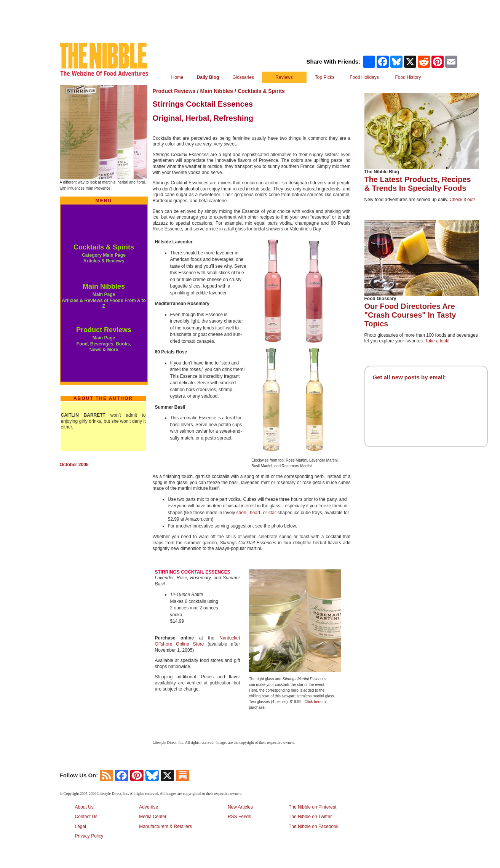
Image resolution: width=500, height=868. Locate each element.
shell (241, 513)
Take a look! (437, 341)
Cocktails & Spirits (104, 247)
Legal (81, 826)
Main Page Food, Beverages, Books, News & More (104, 344)
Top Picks (325, 77)
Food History (408, 77)
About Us (84, 807)
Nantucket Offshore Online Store (198, 641)
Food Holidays (364, 77)
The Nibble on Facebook (314, 826)
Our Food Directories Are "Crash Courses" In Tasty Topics (410, 315)
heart (255, 513)
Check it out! (462, 200)
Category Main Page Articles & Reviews (104, 258)
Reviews (284, 77)
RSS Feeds (239, 817)
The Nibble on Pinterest (312, 807)
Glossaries (243, 77)
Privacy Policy (89, 836)
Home (177, 77)
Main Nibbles (104, 286)
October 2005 (74, 465)
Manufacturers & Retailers (165, 826)
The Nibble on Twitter (310, 817)
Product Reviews (104, 330)
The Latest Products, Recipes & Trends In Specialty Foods (418, 184)
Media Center (153, 817)
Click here (313, 702)
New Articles (240, 807)
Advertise (149, 807)
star (272, 513)
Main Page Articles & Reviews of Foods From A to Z (104, 300)
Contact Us (86, 817)
